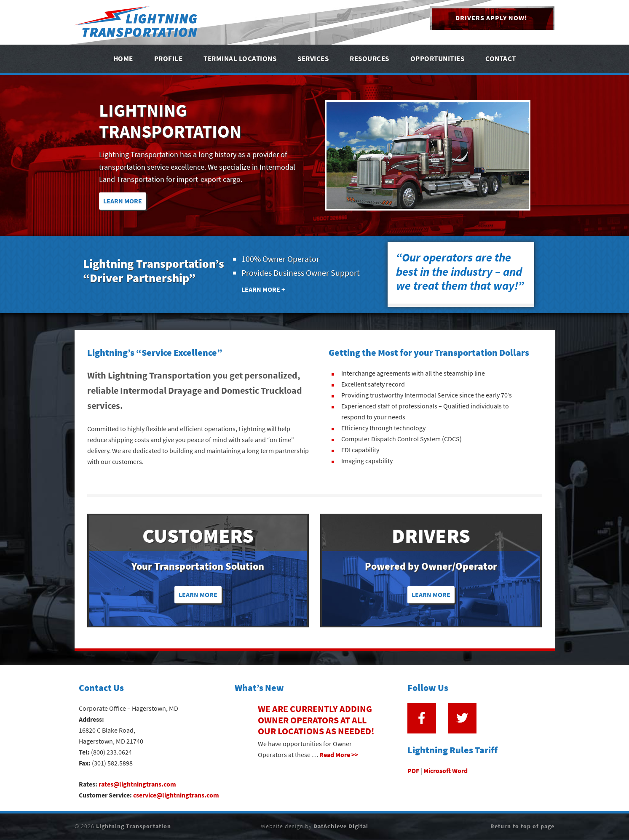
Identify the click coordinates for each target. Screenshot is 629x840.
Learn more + (263, 289)
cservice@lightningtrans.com (176, 795)
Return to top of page (522, 826)
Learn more (198, 595)
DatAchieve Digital (341, 826)
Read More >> (339, 755)
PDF (413, 771)
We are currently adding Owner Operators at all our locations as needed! (316, 720)
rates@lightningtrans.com (137, 784)
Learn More (123, 201)
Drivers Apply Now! (491, 18)
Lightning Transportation (137, 22)
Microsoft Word (446, 771)
